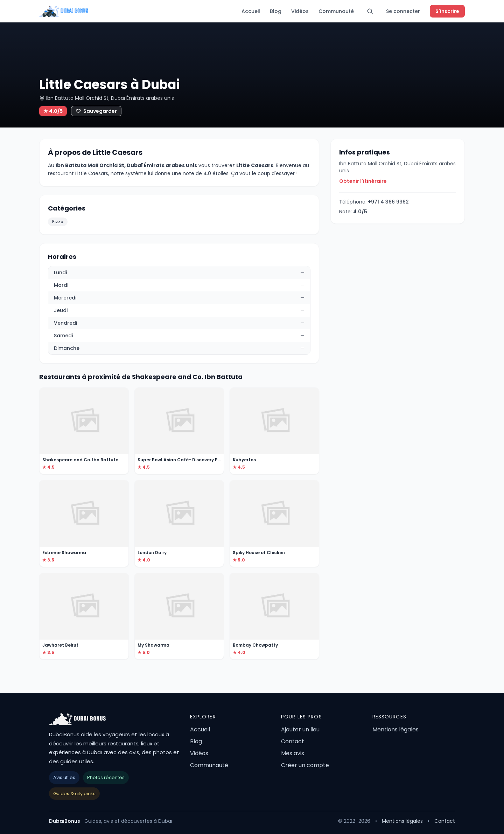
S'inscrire (447, 11)
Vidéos (300, 11)
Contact (293, 741)
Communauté (336, 11)
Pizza (58, 222)
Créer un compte (305, 765)
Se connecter (403, 11)
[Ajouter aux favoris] (96, 111)
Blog (276, 11)
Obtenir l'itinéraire (363, 181)
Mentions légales (395, 729)
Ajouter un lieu (300, 729)
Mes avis (293, 753)
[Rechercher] (370, 11)
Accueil (251, 11)
